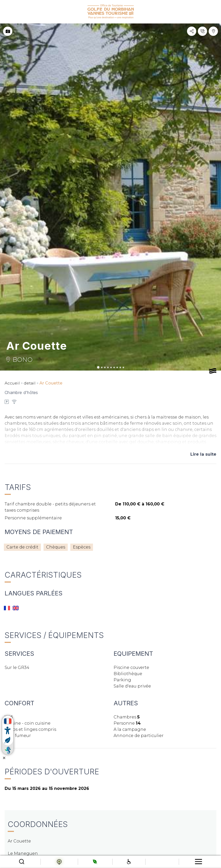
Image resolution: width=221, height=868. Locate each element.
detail (30, 383)
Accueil (12, 383)
